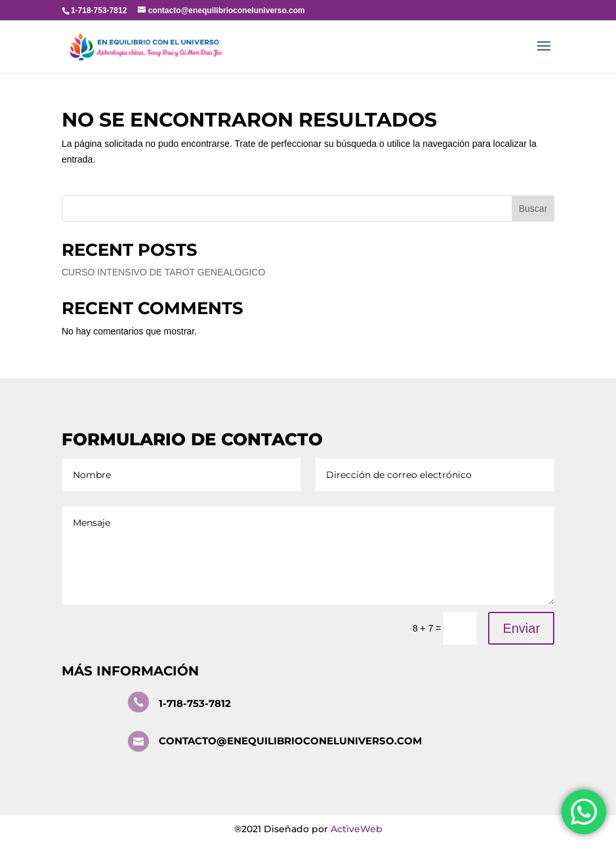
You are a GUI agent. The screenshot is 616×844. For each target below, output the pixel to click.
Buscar (533, 209)
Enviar (521, 628)
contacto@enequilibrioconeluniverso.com (290, 741)
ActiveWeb (357, 829)
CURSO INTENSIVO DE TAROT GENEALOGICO (163, 272)
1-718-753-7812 (195, 703)
